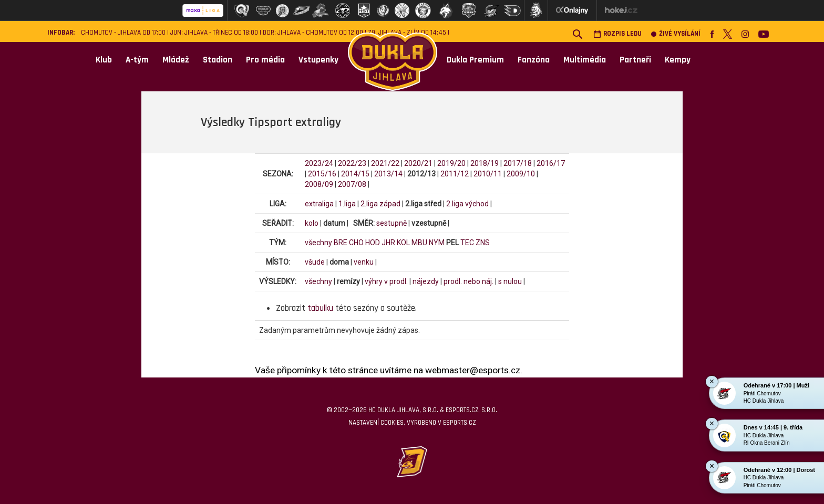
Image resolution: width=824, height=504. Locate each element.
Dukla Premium (475, 60)
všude (315, 262)
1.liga (347, 204)
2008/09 (319, 184)
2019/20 (451, 163)
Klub (104, 60)
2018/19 (485, 163)
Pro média (265, 60)
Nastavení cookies (376, 423)
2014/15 (355, 174)
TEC (467, 243)
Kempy (678, 60)
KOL (403, 243)
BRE (341, 243)
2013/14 (388, 174)
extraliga (319, 204)
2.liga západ (380, 204)
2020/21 (418, 163)
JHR (388, 243)
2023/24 (319, 163)
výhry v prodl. (386, 281)
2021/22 (385, 163)
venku (364, 262)
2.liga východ (467, 204)
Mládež (176, 60)
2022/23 (352, 163)
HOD (373, 243)
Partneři (635, 60)
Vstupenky (318, 60)
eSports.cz (459, 423)
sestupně (392, 223)
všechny (318, 243)
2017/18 (518, 163)
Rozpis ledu (617, 34)
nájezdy (426, 281)
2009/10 (521, 174)
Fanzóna (534, 60)
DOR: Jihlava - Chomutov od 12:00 (313, 33)
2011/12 (455, 174)
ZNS (483, 243)
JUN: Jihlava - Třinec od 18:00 (214, 33)
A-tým (137, 60)
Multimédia (585, 60)
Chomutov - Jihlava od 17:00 (123, 33)
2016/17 (551, 163)
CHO (356, 243)
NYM (437, 243)
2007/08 (352, 184)
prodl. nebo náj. (468, 281)
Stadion (218, 60)
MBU (419, 243)
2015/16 (322, 174)
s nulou (510, 281)
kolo (312, 223)
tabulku (320, 308)
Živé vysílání (676, 34)
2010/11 (488, 174)
